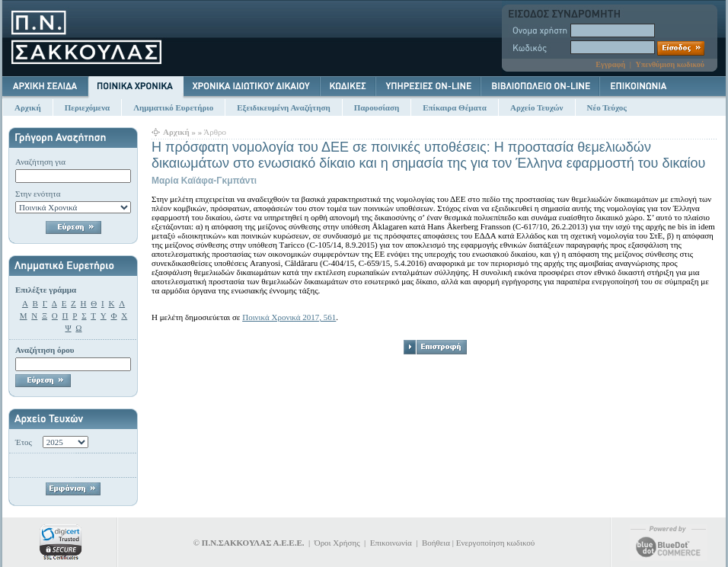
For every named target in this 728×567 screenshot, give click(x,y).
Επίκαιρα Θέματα (455, 107)
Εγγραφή (610, 64)
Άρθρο (215, 132)
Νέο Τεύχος (607, 107)
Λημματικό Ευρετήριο (173, 107)
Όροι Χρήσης (337, 543)
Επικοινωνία (391, 543)
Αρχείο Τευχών (537, 107)
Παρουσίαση (377, 107)
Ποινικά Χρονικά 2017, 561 (289, 317)
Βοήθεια (436, 543)
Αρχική (28, 107)
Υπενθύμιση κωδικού (670, 64)
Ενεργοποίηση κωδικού (495, 543)
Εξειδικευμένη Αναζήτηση (283, 107)
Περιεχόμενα (88, 107)
